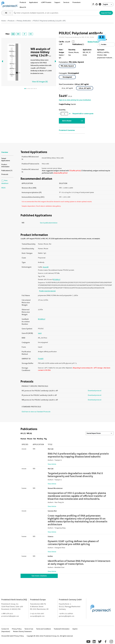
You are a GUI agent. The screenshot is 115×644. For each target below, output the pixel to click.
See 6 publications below (49, 223)
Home (4, 21)
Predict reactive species (47, 291)
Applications (33, 2)
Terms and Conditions (43, 629)
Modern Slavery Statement (22, 631)
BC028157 (57, 279)
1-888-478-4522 (7, 614)
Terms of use (29, 629)
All (13, 34)
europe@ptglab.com (37, 616)
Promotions (76, 2)
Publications (77, 44)
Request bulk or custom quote (83, 114)
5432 (40, 333)
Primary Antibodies (24, 21)
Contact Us (5, 629)
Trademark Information (62, 629)
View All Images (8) (40, 82)
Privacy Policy (17, 629)
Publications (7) (7, 171)
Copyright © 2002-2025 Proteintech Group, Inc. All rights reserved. (50, 636)
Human (23, 439)
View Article (52, 464)
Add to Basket (67, 121)
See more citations (39, 576)
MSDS (3, 188)
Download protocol (95, 391)
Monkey (40, 439)
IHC (31, 34)
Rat (35, 439)
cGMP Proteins (46, 2)
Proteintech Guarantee (67, 130)
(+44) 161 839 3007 (37, 614)
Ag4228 (46, 267)
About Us (23, 7)
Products (23, 2)
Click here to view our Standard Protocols (36, 412)
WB (18, 34)
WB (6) (29, 433)
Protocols (5, 174)
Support (57, 2)
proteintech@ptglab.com (10, 616)
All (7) (23, 433)
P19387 (41, 359)
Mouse (30, 439)
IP (24, 34)
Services (66, 2)
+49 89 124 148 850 (66, 614)
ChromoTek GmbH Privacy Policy (13, 636)
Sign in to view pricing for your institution (75, 100)
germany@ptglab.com (67, 616)
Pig (45, 439)
